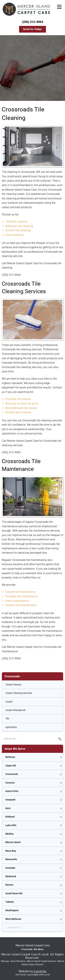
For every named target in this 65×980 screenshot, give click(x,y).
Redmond (11, 876)
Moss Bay (11, 851)
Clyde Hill (11, 766)
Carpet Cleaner (13, 685)
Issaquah (10, 800)
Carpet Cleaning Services (19, 693)
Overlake (10, 868)
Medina (10, 834)
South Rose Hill (14, 893)
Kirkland (10, 817)
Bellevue (10, 757)
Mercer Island (13, 842)
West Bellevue (13, 919)
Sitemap (5, 961)
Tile (7, 719)
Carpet (9, 702)
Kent (8, 808)
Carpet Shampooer (16, 710)
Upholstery (11, 727)
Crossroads (12, 774)
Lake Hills (11, 825)
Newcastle (11, 859)
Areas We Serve (18, 961)
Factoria (10, 783)
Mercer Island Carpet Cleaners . (42, 961)
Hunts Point (12, 791)
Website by (33, 971)
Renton (9, 885)
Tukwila (10, 902)
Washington (12, 910)
